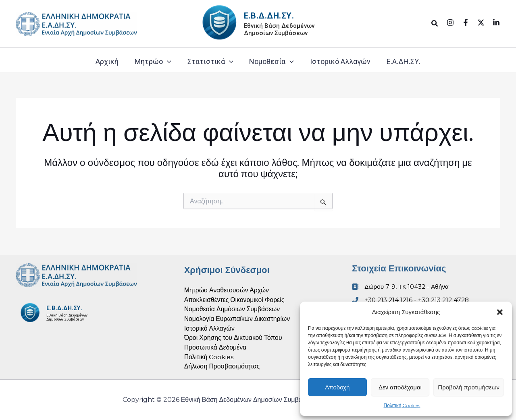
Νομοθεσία (272, 62)
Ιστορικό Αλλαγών (340, 61)
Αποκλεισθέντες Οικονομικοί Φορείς (235, 299)
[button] (500, 312)
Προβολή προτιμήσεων (469, 387)
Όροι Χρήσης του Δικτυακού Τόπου (234, 337)
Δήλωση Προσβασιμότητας (223, 366)
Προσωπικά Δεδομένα (216, 347)
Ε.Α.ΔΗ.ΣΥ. (404, 61)
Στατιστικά (210, 62)
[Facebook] (466, 23)
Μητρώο (153, 62)
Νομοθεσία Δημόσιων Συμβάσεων (233, 308)
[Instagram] (450, 23)
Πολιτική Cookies (402, 405)
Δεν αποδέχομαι (400, 387)
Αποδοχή (337, 387)
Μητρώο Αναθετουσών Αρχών (227, 289)
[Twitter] (481, 23)
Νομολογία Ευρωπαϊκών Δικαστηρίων (238, 318)
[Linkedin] (496, 23)
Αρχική (107, 61)
